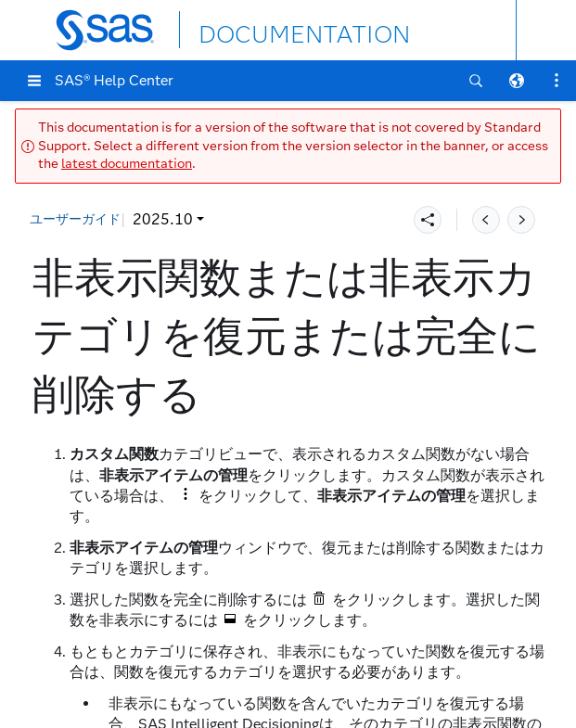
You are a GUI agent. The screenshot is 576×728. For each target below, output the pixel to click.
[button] (34, 81)
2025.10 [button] (72, 219)
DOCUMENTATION (266, 29)
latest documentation (127, 164)
